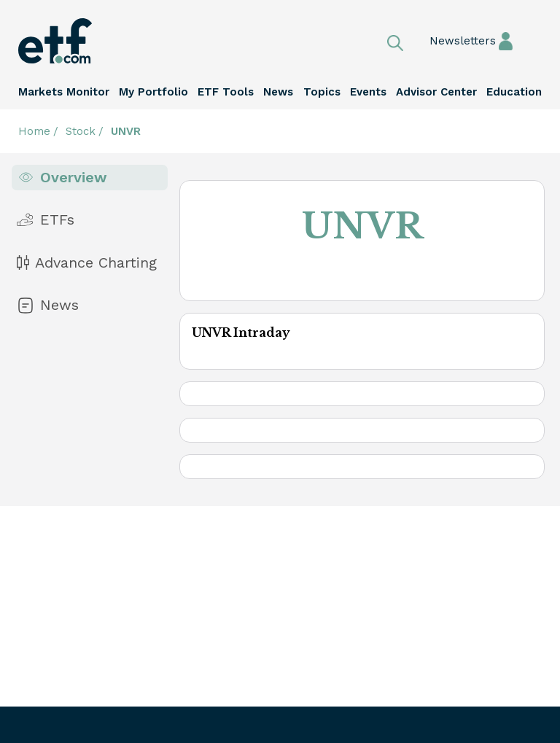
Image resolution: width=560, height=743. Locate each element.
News (278, 92)
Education (514, 92)
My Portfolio (153, 92)
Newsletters (435, 41)
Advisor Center (436, 92)
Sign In (506, 40)
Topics (322, 92)
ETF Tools (226, 92)
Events (368, 92)
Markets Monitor (64, 92)
